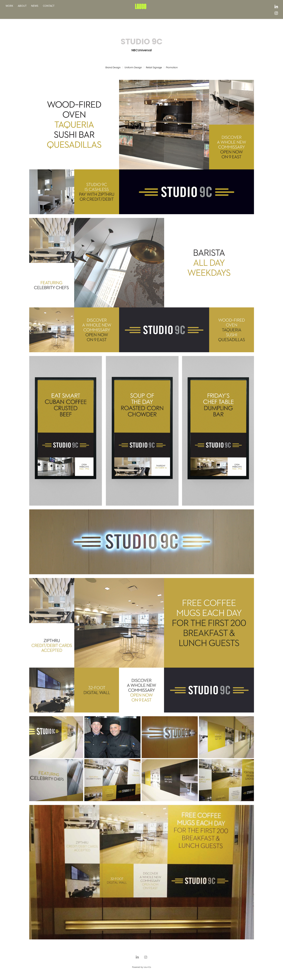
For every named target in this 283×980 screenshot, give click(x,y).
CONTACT (49, 6)
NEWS (35, 6)
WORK (9, 6)
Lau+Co (147, 967)
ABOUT (22, 6)
